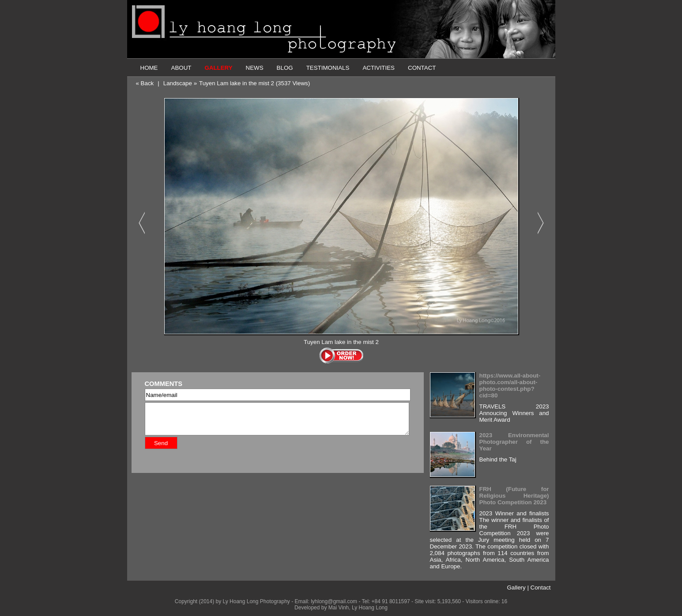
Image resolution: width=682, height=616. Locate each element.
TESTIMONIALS (328, 68)
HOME (149, 68)
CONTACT (422, 68)
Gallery (516, 588)
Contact (541, 588)
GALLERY (218, 68)
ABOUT (181, 68)
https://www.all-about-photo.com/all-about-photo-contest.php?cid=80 (510, 385)
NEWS (255, 68)
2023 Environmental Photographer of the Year (514, 442)
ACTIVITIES (379, 68)
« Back (145, 83)
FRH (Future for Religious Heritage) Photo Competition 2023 (514, 496)
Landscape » (180, 83)
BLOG (285, 68)
